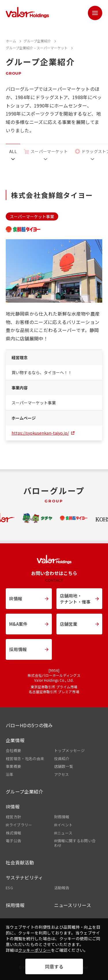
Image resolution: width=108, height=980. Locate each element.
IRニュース (63, 833)
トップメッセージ (70, 751)
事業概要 (13, 766)
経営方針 (13, 817)
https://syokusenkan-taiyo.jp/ (40, 433)
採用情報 (15, 905)
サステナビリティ (24, 877)
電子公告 (13, 841)
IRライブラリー (19, 825)
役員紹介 (62, 759)
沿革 (10, 774)
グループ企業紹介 (24, 791)
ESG (9, 888)
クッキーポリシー (35, 950)
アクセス (62, 774)
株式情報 (13, 833)
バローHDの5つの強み (29, 725)
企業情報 (15, 740)
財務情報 (62, 817)
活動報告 (62, 888)
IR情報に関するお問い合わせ (75, 843)
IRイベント (64, 825)
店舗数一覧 (64, 766)
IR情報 (13, 806)
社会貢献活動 (20, 862)
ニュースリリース (73, 905)
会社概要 (13, 751)
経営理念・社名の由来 (25, 759)
